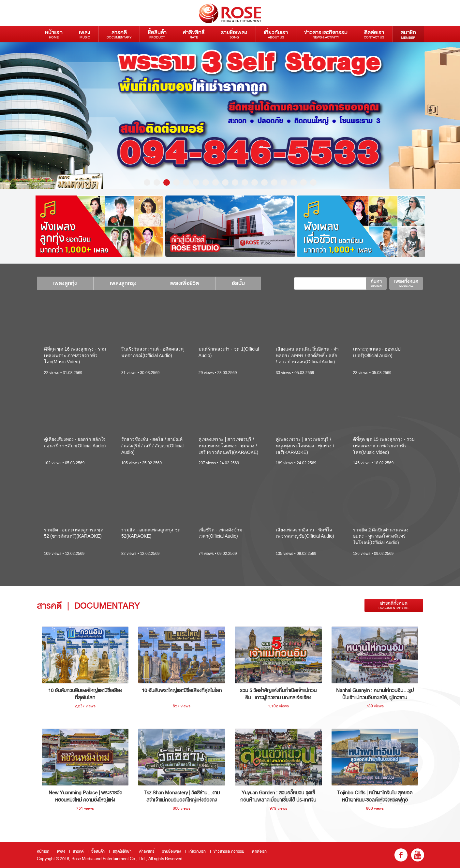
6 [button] (196, 182)
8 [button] (215, 182)
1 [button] (147, 182)
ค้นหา (376, 283)
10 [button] (235, 182)
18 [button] (313, 182)
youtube (418, 855)
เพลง (85, 34)
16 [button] (294, 182)
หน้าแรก (54, 34)
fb (401, 855)
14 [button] (274, 182)
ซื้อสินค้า (157, 34)
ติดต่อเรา (374, 34)
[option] (230, 116)
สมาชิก (408, 34)
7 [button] (206, 182)
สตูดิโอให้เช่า (122, 851)
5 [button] (186, 182)
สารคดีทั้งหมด (394, 605)
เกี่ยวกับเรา (276, 34)
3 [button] (167, 182)
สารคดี (119, 34)
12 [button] (255, 182)
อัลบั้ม (238, 283)
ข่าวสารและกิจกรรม (326, 34)
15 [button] (284, 182)
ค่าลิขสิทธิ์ (194, 34)
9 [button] (225, 182)
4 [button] (176, 182)
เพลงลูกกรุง (123, 283)
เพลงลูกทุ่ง (65, 283)
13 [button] (264, 182)
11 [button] (245, 182)
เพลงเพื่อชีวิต (184, 283)
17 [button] (304, 182)
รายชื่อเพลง (234, 34)
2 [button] (157, 182)
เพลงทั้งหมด (406, 283)
